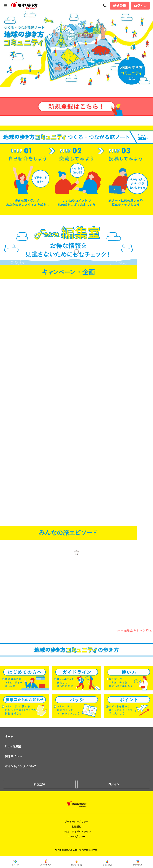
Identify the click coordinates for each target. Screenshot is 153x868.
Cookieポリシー (77, 836)
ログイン (140, 6)
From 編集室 (13, 746)
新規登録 (120, 6)
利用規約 (76, 826)
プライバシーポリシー (76, 821)
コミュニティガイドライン (77, 831)
